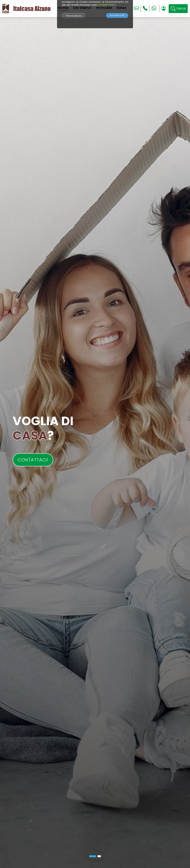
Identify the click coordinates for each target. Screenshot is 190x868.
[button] (93, 856)
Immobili (104, 8)
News (122, 8)
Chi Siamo (82, 8)
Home (63, 8)
